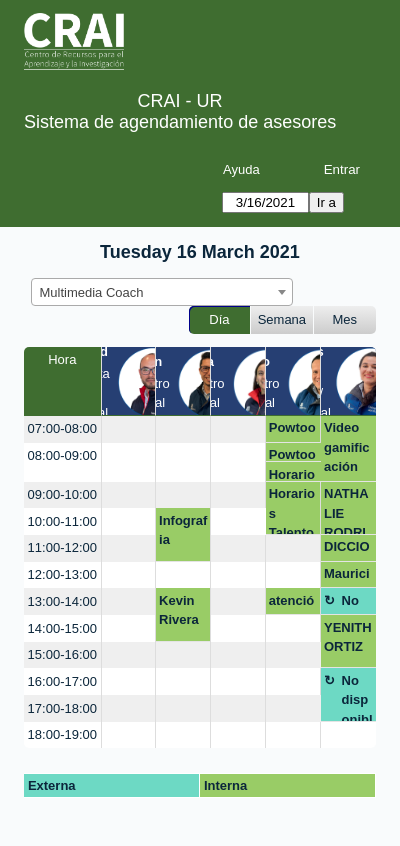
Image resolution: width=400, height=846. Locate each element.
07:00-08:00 (62, 428)
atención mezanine (292, 604)
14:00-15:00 (62, 628)
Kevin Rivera (179, 610)
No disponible (357, 604)
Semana (282, 319)
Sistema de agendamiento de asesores (180, 122)
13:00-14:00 (62, 601)
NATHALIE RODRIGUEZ (346, 510)
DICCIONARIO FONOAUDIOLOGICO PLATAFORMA (348, 550)
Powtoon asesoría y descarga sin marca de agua (292, 431)
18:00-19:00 (62, 734)
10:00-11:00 (62, 521)
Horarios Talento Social (292, 474)
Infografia (183, 530)
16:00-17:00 (62, 681)
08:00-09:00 (62, 455)
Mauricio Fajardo (347, 577)
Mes (345, 319)
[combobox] (162, 292)
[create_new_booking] (129, 429)
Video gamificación (347, 447)
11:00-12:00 (62, 547)
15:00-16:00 (62, 654)
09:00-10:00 (62, 494)
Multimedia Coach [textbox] (92, 292)
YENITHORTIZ (348, 637)
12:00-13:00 (62, 574)
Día (219, 319)
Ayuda (241, 169)
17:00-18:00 (62, 708)
